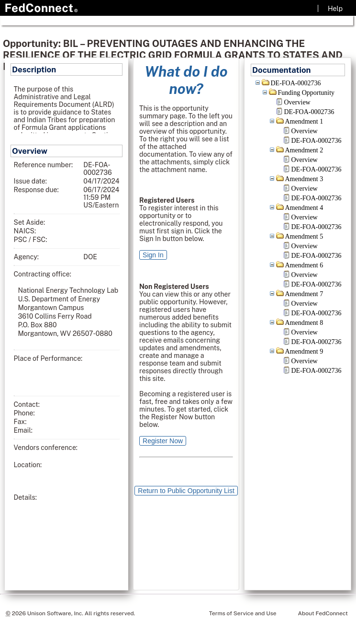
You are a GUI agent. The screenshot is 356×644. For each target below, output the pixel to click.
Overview (297, 102)
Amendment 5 (304, 236)
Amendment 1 (304, 121)
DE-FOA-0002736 (296, 83)
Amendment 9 (304, 351)
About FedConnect (323, 613)
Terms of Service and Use (243, 613)
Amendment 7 (304, 294)
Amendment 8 (304, 323)
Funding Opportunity (306, 93)
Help (335, 9)
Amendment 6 (304, 265)
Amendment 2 (304, 150)
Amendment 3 (304, 179)
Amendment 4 (304, 208)
